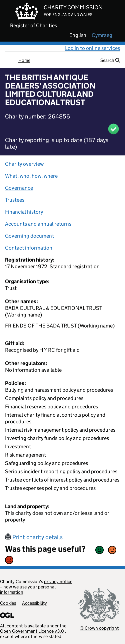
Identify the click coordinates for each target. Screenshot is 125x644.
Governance (19, 188)
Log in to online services (92, 48)
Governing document (29, 236)
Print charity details (34, 537)
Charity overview (24, 164)
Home (24, 60)
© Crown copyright (99, 628)
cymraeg (102, 35)
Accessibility (34, 603)
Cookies (8, 603)
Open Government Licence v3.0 (32, 631)
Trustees (15, 200)
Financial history (24, 212)
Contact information (29, 248)
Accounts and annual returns (38, 224)
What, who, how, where (31, 176)
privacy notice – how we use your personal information (36, 587)
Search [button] (110, 60)
